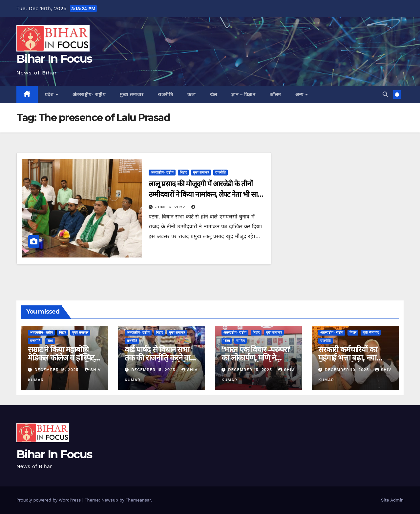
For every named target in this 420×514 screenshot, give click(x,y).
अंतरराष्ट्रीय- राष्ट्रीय (89, 94)
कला (191, 94)
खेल (213, 94)
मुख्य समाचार (132, 94)
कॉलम (275, 94)
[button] (385, 94)
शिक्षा (50, 341)
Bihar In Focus (54, 59)
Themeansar (138, 500)
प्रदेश (50, 94)
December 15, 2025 (57, 370)
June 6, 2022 (171, 207)
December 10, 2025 (348, 370)
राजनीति (165, 94)
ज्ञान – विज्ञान (243, 94)
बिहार (183, 172)
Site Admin (392, 500)
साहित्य (241, 341)
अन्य (300, 94)
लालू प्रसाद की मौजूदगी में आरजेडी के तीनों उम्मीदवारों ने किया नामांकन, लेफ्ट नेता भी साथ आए (205, 194)
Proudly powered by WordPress (49, 500)
